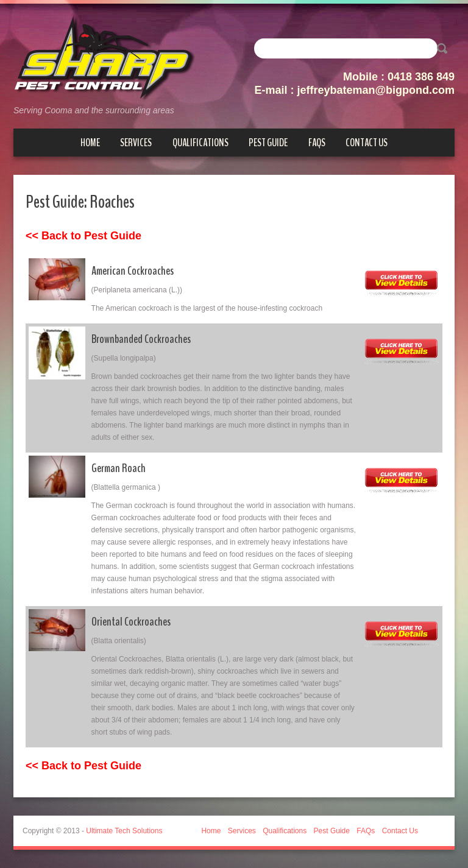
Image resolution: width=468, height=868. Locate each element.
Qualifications (200, 143)
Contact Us (367, 143)
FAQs (317, 143)
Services (136, 143)
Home (90, 143)
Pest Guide (268, 143)
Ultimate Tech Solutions (124, 831)
